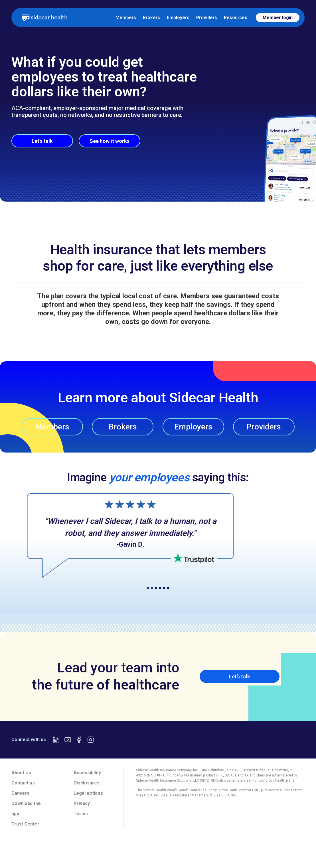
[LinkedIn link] (56, 740)
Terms (81, 814)
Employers (178, 18)
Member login (278, 18)
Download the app (26, 809)
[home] (44, 17)
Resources (236, 18)
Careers (20, 793)
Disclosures (87, 783)
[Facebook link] (79, 740)
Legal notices (88, 793)
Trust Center (25, 824)
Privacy (82, 803)
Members (126, 18)
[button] (17, 531)
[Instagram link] (90, 740)
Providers (207, 18)
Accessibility (87, 773)
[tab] (82, 850)
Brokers (151, 18)
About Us (21, 773)
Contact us (23, 783)
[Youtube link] (68, 740)
